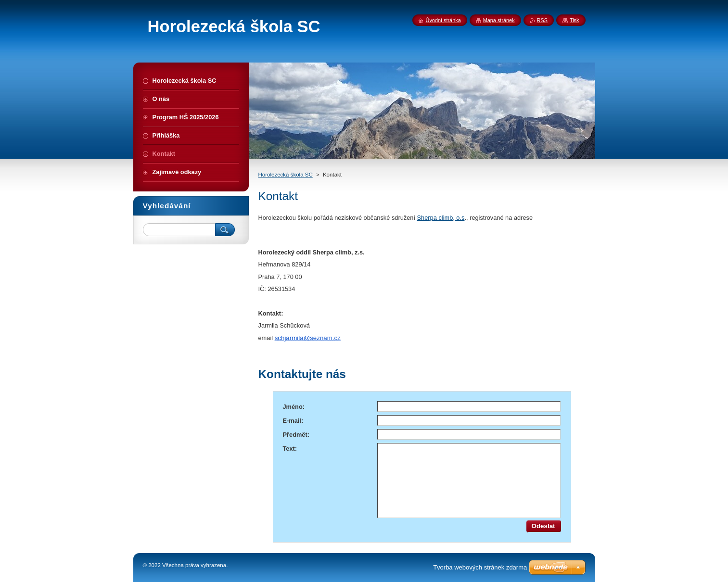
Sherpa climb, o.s (441, 218)
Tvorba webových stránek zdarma (480, 567)
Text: (290, 449)
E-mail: (293, 421)
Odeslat (543, 526)
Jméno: (294, 407)
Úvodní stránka (443, 20)
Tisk (575, 20)
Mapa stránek (499, 20)
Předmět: (296, 435)
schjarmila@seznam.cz (308, 338)
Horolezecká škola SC (286, 175)
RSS (542, 20)
